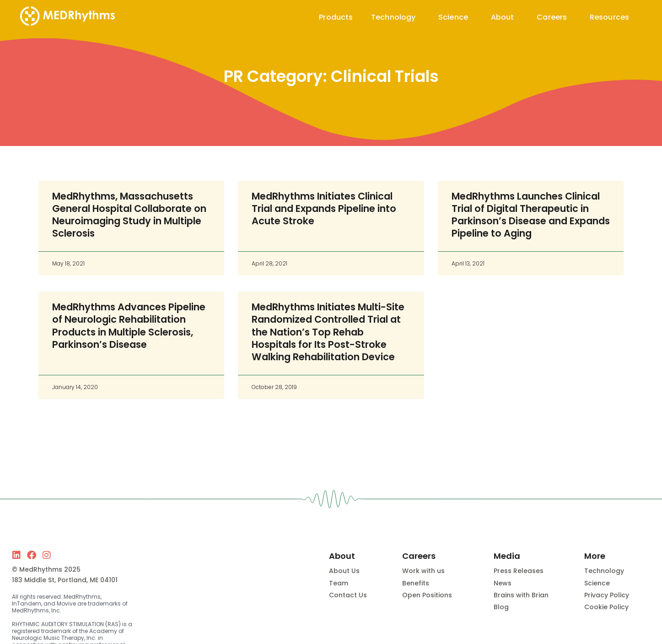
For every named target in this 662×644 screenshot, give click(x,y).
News (503, 583)
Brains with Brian (521, 595)
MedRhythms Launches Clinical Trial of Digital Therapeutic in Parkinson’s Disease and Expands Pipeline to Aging (531, 215)
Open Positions (427, 595)
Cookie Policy (606, 607)
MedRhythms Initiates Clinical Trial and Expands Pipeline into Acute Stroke (324, 209)
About (505, 17)
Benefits (416, 583)
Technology (396, 17)
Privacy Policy (607, 595)
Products (336, 17)
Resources (612, 17)
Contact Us (348, 595)
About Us (344, 571)
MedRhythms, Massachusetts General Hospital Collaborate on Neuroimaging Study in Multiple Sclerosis (129, 215)
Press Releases (519, 571)
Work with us (423, 571)
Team (339, 583)
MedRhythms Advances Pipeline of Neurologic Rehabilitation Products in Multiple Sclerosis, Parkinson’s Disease (129, 326)
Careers (554, 17)
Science (455, 17)
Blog (501, 607)
